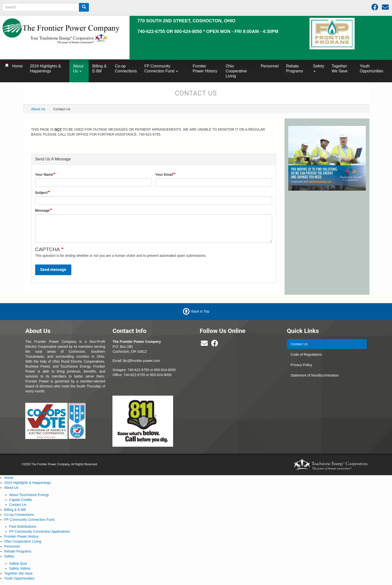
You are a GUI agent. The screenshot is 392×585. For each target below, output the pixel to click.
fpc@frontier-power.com (142, 361)
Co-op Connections (126, 69)
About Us (78, 69)
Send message (53, 270)
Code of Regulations (306, 354)
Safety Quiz (18, 563)
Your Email (164, 175)
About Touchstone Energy (29, 495)
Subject (41, 193)
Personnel (270, 66)
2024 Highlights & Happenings (45, 69)
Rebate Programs (295, 69)
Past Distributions (23, 526)
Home (17, 66)
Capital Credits (21, 500)
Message (42, 210)
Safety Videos (20, 568)
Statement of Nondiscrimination (315, 375)
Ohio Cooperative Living (236, 71)
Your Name (44, 175)
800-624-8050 (165, 370)
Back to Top (200, 311)
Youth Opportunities (372, 69)
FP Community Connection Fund (161, 69)
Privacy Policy (301, 365)
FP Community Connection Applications (40, 531)
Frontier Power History (205, 69)
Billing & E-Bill (100, 69)
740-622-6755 (134, 375)
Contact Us (299, 344)
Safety (319, 68)
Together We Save (340, 69)
